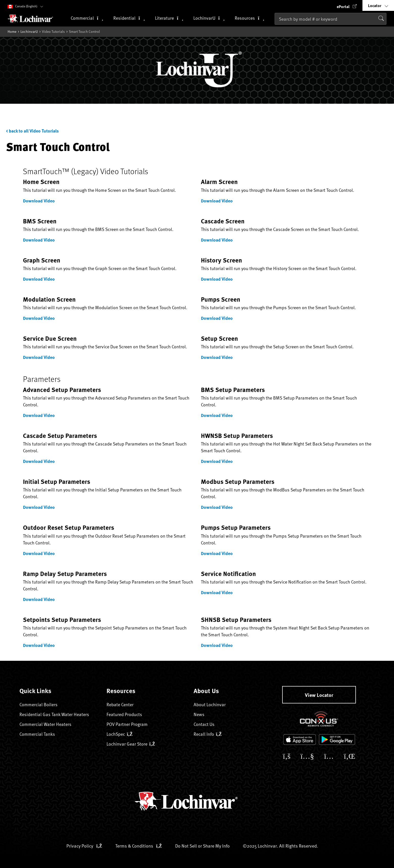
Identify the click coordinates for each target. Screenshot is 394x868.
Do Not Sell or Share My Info (202, 846)
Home (12, 31)
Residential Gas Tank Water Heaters (54, 714)
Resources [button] (249, 18)
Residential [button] (129, 18)
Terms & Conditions (139, 846)
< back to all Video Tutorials (32, 131)
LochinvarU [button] (209, 18)
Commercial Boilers (38, 704)
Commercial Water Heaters (45, 724)
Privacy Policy (84, 846)
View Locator (319, 695)
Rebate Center (120, 704)
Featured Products (124, 714)
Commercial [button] (87, 18)
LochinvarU (29, 31)
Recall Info (208, 734)
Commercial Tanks (37, 734)
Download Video (39, 201)
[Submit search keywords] (276, 30)
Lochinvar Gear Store (131, 744)
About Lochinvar (210, 704)
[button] (347, 5)
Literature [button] (169, 18)
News (199, 714)
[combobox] (331, 19)
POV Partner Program (127, 724)
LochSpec (120, 734)
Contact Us (204, 724)
